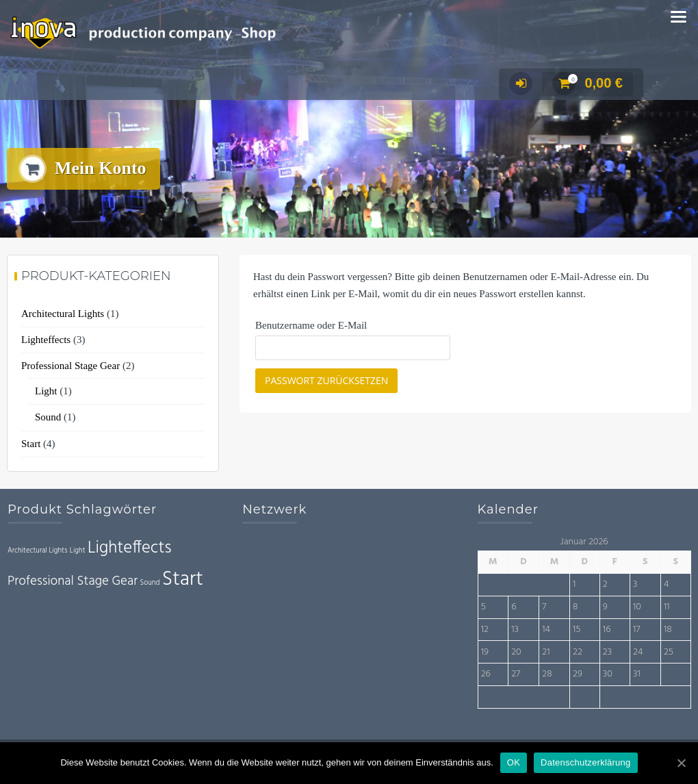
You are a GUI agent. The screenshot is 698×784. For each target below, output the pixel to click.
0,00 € (587, 83)
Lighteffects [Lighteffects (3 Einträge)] (130, 548)
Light (46, 391)
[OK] (681, 763)
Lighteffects (46, 340)
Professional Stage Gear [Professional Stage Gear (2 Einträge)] (73, 581)
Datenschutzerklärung (585, 762)
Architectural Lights (63, 314)
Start (31, 444)
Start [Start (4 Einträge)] (183, 580)
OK (514, 762)
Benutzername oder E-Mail (311, 325)
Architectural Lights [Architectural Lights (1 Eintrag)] (38, 551)
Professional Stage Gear (70, 366)
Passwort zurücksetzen (326, 380)
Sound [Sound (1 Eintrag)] (150, 583)
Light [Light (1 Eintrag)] (78, 551)
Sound (48, 417)
